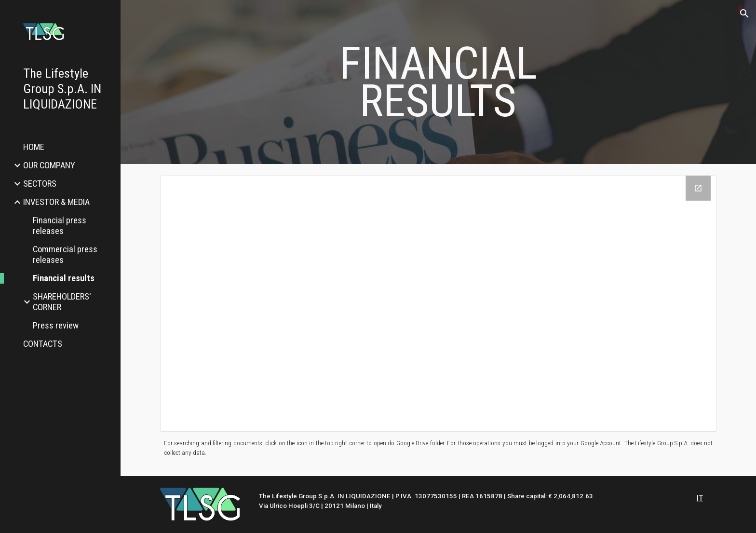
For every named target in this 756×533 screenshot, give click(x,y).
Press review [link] (56, 326)
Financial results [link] (64, 278)
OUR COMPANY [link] (49, 165)
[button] (744, 14)
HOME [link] (34, 147)
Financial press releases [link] (60, 226)
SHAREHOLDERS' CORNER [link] (62, 302)
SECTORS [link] (40, 184)
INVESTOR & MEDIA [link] (56, 202)
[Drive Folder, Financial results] (438, 304)
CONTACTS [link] (43, 344)
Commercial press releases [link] (65, 255)
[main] (438, 82)
